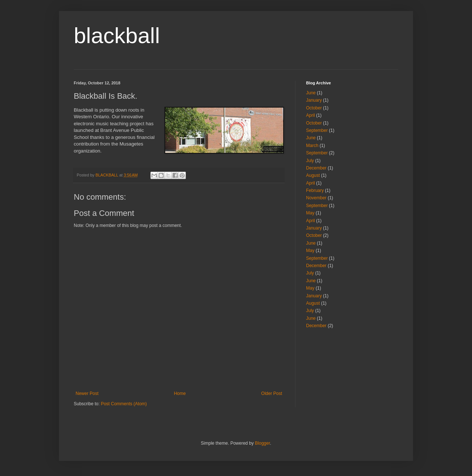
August (313, 175)
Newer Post (87, 393)
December (316, 168)
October (314, 108)
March (312, 146)
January (314, 100)
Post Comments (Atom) (124, 404)
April (310, 115)
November (316, 198)
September (317, 130)
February (315, 190)
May (310, 213)
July (310, 161)
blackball (117, 36)
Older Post (272, 393)
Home (180, 393)
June (311, 93)
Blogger (262, 443)
